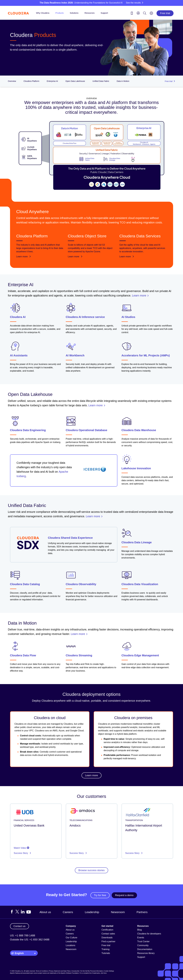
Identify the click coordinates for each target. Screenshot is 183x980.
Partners (142, 912)
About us (45, 912)
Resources (89, 13)
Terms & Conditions (42, 971)
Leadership (92, 912)
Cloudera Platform (31, 81)
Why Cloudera (43, 13)
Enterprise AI (52, 81)
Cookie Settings (109, 971)
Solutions (74, 13)
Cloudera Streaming (79, 655)
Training (105, 949)
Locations (71, 945)
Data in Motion (123, 81)
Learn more (24, 257)
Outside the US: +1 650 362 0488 (30, 940)
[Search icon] (145, 14)
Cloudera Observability (81, 584)
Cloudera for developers (149, 934)
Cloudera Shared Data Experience (70, 538)
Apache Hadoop (15, 973)
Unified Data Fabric (101, 81)
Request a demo (124, 895)
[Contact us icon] (132, 14)
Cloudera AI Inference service (85, 317)
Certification (107, 930)
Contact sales (108, 934)
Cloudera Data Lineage (137, 542)
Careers (68, 912)
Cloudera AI (18, 317)
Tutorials (106, 953)
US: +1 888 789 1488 (23, 935)
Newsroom (118, 912)
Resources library (146, 953)
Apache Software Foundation (70, 973)
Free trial (165, 13)
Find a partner (108, 941)
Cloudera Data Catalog (25, 584)
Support (104, 13)
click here (104, 973)
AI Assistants (19, 355)
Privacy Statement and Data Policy (60, 971)
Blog (140, 930)
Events (141, 938)
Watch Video (21, 848)
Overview (12, 81)
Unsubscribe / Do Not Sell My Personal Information (87, 971)
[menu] (138, 13)
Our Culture (72, 938)
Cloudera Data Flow (23, 655)
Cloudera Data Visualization (140, 584)
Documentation (145, 949)
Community (143, 945)
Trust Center (143, 941)
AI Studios (128, 317)
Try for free (100, 895)
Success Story (21, 853)
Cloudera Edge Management (140, 655)
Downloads (107, 938)
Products (60, 13)
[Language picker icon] (151, 14)
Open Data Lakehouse (75, 81)
